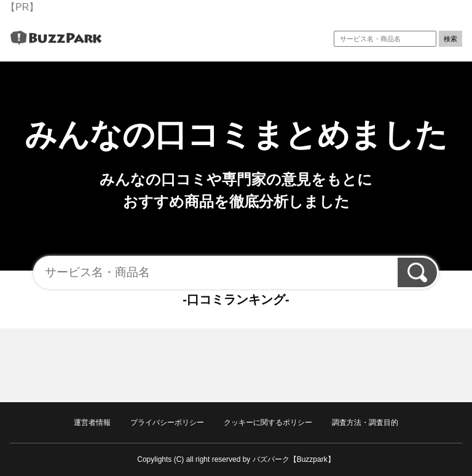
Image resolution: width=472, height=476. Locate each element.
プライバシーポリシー (167, 422)
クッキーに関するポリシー (268, 422)
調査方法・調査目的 (365, 422)
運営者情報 (92, 422)
